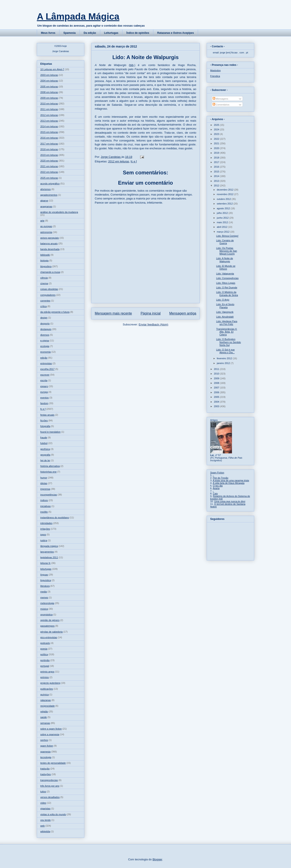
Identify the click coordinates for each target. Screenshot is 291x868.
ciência (44, 278)
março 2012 (223, 232)
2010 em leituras (49, 104)
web (42, 826)
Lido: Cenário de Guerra (225, 242)
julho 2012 (223, 213)
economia (46, 352)
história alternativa (50, 466)
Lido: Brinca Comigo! (227, 236)
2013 (217, 181)
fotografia (45, 426)
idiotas (44, 483)
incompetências (49, 495)
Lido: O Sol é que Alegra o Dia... (225, 351)
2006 (217, 392)
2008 (217, 383)
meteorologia (47, 603)
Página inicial (151, 313)
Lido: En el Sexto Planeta (225, 306)
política (44, 654)
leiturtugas (46, 569)
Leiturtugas (111, 33)
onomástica (46, 614)
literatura (45, 586)
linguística (46, 580)
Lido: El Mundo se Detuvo (226, 267)
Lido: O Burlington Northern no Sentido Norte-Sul (228, 342)
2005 (217, 397)
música (44, 609)
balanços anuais (49, 243)
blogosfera (46, 266)
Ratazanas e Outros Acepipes (176, 33)
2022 (217, 139)
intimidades (46, 523)
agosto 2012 (224, 208)
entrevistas (46, 363)
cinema (44, 283)
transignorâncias (49, 780)
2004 (217, 402)
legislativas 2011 (49, 557)
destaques (46, 329)
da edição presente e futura (55, 312)
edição (44, 358)
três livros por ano (50, 786)
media (44, 592)
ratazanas (46, 700)
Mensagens (220, 99)
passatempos (47, 626)
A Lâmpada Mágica (78, 16)
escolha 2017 (47, 369)
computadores (48, 295)
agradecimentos (49, 195)
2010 (217, 374)
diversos (45, 335)
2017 (217, 162)
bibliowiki (45, 255)
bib (132, 65)
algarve (44, 201)
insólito (44, 512)
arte (42, 221)
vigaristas (45, 808)
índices (44, 500)
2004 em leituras (49, 81)
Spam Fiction (217, 473)
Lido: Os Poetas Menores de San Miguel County (227, 251)
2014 (217, 176)
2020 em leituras (49, 161)
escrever (45, 375)
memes (44, 597)
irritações (45, 529)
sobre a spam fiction (51, 729)
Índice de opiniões (138, 33)
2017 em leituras (49, 144)
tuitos (43, 791)
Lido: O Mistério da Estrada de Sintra (227, 294)
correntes (45, 301)
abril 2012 (222, 227)
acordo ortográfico (50, 184)
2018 (217, 158)
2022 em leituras (49, 172)
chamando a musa (50, 272)
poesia (44, 649)
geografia (45, 455)
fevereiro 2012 (225, 358)
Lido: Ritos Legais (226, 283)
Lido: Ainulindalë (225, 317)
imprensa (45, 489)
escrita (44, 380)
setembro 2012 (225, 204)
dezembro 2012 (225, 190)
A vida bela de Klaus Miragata (229, 483)
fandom (44, 403)
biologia (44, 260)
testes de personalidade (53, 763)
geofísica (45, 449)
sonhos (44, 740)
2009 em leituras (49, 98)
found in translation (50, 432)
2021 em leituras (49, 166)
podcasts (45, 643)
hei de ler (45, 460)
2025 (217, 125)
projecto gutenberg (50, 683)
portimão (45, 660)
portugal (45, 666)
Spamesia (69, 33)
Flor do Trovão (221, 478)
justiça (44, 540)
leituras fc (45, 563)
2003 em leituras (49, 75)
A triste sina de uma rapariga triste (231, 480)
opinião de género (50, 620)
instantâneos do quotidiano (55, 517)
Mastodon (215, 70)
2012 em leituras (118, 161)
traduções (46, 774)
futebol (44, 443)
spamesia (45, 752)
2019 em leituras (49, 155)
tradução (45, 769)
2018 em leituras (49, 149)
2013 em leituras (49, 121)
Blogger (157, 859)
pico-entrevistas (49, 637)
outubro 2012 (224, 199)
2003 (217, 406)
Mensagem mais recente (113, 313)
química (45, 694)
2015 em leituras (49, 132)
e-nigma (45, 340)
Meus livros (48, 33)
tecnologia (46, 757)
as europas (46, 226)
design (44, 318)
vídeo (43, 803)
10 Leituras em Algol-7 (52, 69)
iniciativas (46, 506)
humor (44, 478)
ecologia (45, 346)
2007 (217, 388)
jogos (43, 534)
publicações (47, 689)
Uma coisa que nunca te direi (230, 501)
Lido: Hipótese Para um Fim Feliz (227, 323)
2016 (217, 167)
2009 (217, 378)
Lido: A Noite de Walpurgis (224, 260)
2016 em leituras (49, 138)
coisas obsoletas (49, 289)
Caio (215, 494)
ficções (44, 420)
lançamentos (47, 552)
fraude (44, 437)
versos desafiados (50, 797)
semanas (45, 723)
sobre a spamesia (50, 734)
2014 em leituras (49, 126)
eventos (45, 398)
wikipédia (45, 831)
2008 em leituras (49, 92)
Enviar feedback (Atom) (154, 324)
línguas (44, 575)
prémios (45, 677)
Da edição (90, 33)
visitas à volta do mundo (53, 814)
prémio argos (47, 672)
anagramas (46, 206)
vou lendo (46, 820)
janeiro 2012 (224, 363)
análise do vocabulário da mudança (59, 212)
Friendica (215, 76)
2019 (217, 153)
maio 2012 (223, 222)
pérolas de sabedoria (52, 632)
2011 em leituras (49, 109)
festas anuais (47, 415)
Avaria (216, 488)
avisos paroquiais (50, 238)
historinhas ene (48, 472)
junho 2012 (223, 218)
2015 (217, 172)
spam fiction (47, 746)
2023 (217, 134)
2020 (217, 148)
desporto (45, 323)
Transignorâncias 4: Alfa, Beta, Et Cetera (227, 332)
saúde (44, 717)
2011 (217, 369)
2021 (217, 143)
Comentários (221, 105)
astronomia (46, 232)
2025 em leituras (49, 178)
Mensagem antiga (183, 313)
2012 (217, 186)
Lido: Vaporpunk (225, 312)
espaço (44, 386)
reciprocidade (47, 706)
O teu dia (218, 486)
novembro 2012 (225, 194)
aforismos (46, 189)
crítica (43, 306)
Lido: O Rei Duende (227, 288)
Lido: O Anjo (223, 300)
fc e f (134, 161)
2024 (217, 129)
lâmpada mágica (49, 546)
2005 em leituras (49, 87)
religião (44, 711)
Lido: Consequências (227, 278)
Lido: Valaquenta (225, 274)
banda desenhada (50, 249)
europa (44, 392)
